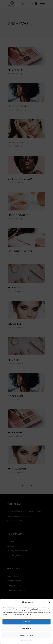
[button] (49, 602)
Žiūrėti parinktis (27, 635)
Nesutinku (26, 628)
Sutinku (26, 622)
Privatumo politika (26, 641)
